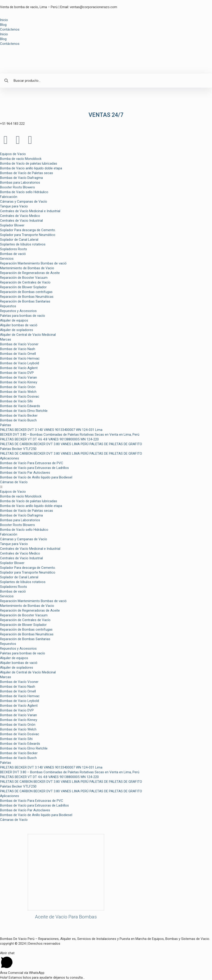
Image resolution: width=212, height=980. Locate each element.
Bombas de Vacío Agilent (19, 368)
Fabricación (9, 197)
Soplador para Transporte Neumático (28, 235)
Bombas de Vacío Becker (19, 416)
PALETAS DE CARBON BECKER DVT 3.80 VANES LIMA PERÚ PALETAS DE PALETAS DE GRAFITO (71, 444)
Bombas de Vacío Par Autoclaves (25, 473)
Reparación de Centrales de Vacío (25, 282)
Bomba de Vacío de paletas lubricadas (29, 163)
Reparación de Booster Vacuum (24, 278)
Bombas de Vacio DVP (17, 373)
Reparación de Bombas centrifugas (26, 292)
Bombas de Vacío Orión (18, 387)
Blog (3, 25)
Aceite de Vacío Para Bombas (66, 917)
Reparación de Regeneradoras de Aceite (30, 273)
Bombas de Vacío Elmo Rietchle (24, 411)
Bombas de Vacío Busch (18, 420)
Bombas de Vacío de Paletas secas (26, 173)
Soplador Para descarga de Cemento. (28, 230)
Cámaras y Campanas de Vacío (24, 202)
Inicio (4, 20)
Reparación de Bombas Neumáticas (27, 297)
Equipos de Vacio (13, 154)
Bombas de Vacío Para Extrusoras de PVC (32, 463)
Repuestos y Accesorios (18, 311)
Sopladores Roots (13, 249)
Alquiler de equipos (14, 320)
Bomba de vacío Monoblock (21, 159)
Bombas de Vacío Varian (18, 377)
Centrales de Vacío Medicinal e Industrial (30, 211)
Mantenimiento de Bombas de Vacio (27, 268)
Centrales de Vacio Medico (20, 216)
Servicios (7, 259)
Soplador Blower (12, 225)
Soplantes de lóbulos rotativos (23, 244)
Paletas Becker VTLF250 (18, 449)
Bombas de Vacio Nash (18, 349)
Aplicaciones (10, 458)
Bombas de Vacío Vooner (19, 344)
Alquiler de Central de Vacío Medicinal (28, 335)
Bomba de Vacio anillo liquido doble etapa (31, 168)
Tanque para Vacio (14, 206)
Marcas (6, 339)
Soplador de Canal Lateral (19, 240)
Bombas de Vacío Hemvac (20, 358)
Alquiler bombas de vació (19, 325)
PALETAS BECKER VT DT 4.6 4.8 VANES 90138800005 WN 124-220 (49, 439)
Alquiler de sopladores (17, 330)
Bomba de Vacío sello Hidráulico (24, 192)
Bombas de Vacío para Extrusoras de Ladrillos (34, 468)
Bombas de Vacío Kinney (19, 382)
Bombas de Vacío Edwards (20, 406)
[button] (106, 487)
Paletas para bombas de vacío (23, 316)
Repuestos (8, 306)
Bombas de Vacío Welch (18, 392)
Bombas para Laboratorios (20, 183)
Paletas (6, 425)
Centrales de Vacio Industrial (21, 221)
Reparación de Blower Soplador (23, 287)
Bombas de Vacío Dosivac (20, 396)
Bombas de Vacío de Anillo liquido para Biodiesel (36, 477)
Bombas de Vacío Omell (18, 354)
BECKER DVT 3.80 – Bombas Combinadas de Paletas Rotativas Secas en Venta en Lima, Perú (70, 435)
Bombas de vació (13, 254)
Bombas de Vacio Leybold (19, 363)
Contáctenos (10, 29)
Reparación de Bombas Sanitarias (25, 301)
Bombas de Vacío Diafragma (21, 178)
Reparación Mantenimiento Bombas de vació (33, 263)
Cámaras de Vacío (14, 482)
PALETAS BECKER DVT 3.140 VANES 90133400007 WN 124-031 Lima (51, 430)
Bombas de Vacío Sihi (16, 401)
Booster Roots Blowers (17, 187)
